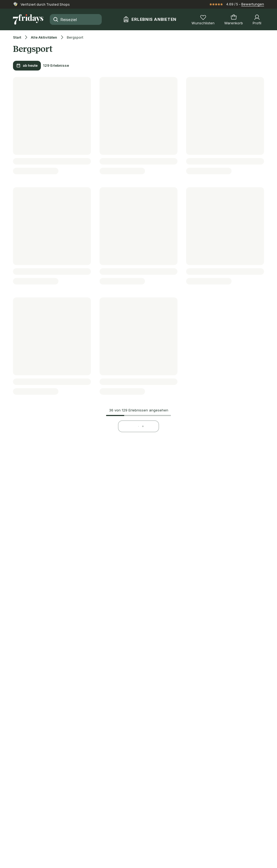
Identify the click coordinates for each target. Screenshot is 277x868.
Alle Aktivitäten (44, 37)
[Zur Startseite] (28, 19)
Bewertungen (253, 4)
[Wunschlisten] (203, 19)
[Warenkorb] (234, 19)
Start (17, 37)
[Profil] (257, 19)
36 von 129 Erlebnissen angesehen (139, 410)
